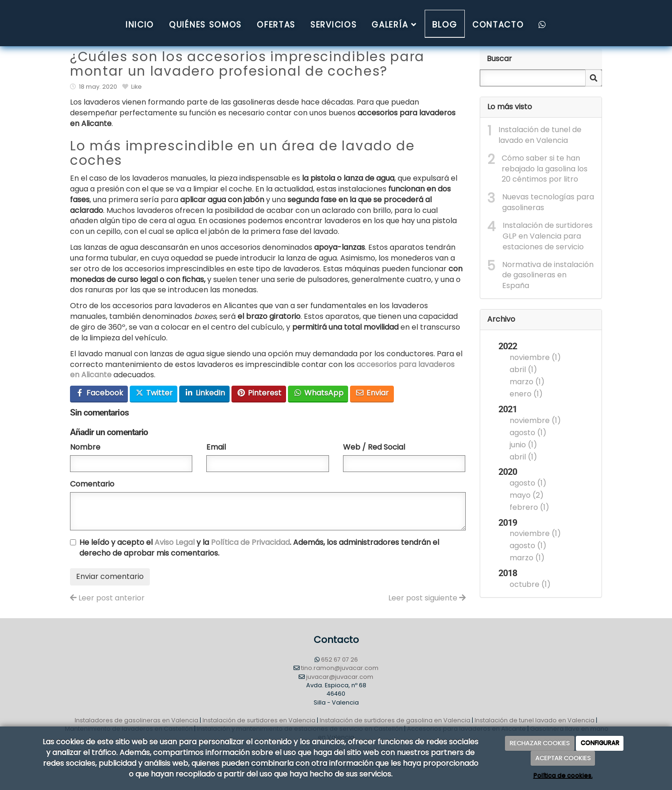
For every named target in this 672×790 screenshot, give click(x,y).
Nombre (85, 447)
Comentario (92, 484)
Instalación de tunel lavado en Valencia (535, 720)
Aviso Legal (175, 542)
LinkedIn (205, 393)
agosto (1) (528, 433)
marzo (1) (527, 382)
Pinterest (259, 393)
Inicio (140, 25)
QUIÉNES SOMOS (205, 25)
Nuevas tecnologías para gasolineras (548, 202)
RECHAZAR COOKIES (540, 743)
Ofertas (276, 25)
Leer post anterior (107, 598)
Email (216, 447)
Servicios (333, 25)
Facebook (99, 393)
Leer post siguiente (427, 598)
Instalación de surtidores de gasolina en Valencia (395, 720)
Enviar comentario (110, 576)
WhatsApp (318, 393)
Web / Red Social (374, 447)
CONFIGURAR (600, 743)
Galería (394, 25)
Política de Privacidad (250, 542)
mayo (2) (527, 495)
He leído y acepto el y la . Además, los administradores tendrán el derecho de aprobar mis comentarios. (259, 548)
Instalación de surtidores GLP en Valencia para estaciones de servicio (548, 236)
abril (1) (523, 370)
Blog (445, 25)
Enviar (372, 393)
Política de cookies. (563, 776)
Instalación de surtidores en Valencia (259, 720)
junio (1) (523, 445)
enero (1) (526, 394)
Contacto (498, 25)
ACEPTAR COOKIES (563, 758)
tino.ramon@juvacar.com (340, 668)
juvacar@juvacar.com (340, 677)
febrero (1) (529, 507)
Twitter (154, 393)
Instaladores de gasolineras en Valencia (136, 720)
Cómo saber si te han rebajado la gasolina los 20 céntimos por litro (545, 169)
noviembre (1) (535, 357)
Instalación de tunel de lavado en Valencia (540, 135)
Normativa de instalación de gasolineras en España (548, 275)
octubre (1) (530, 584)
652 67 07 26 (339, 660)
